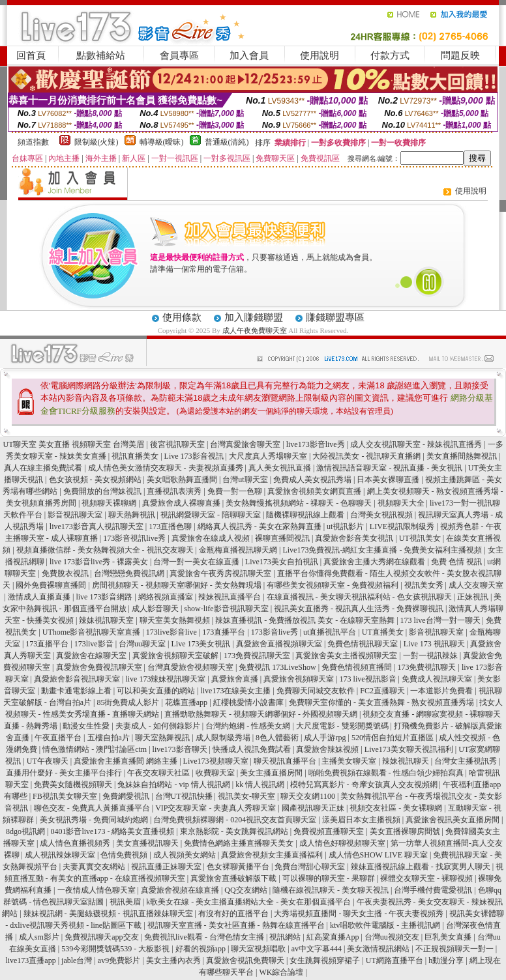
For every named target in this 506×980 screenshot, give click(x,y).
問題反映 (460, 55)
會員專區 (179, 55)
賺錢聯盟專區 (335, 317)
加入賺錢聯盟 (254, 317)
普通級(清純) (227, 142)
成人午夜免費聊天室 (255, 330)
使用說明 (320, 55)
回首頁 (31, 55)
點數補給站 (101, 55)
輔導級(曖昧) (162, 142)
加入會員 (249, 55)
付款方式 (390, 55)
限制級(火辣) (97, 142)
